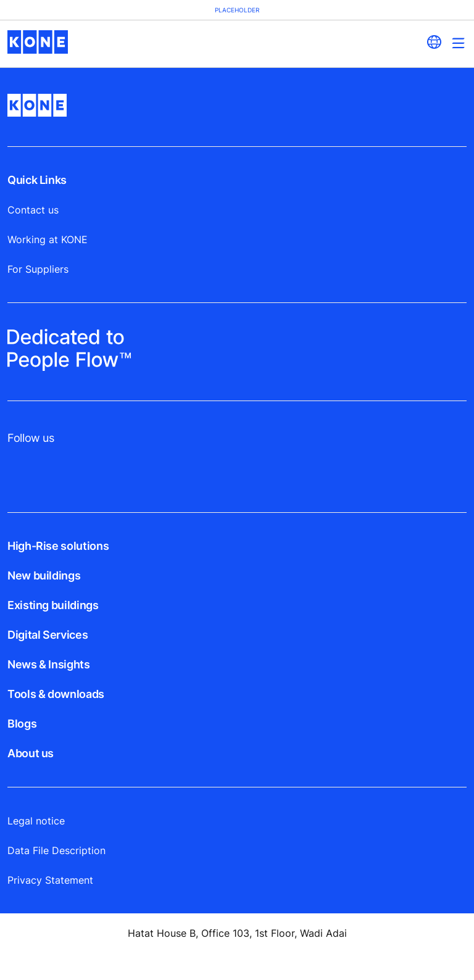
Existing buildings (53, 605)
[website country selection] (434, 42)
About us (31, 753)
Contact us (33, 210)
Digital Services (48, 635)
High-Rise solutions (58, 546)
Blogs (22, 724)
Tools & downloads (56, 694)
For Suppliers (38, 269)
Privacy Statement (50, 880)
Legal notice (36, 821)
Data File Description (56, 850)
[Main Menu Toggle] (458, 43)
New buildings (44, 575)
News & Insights (49, 664)
